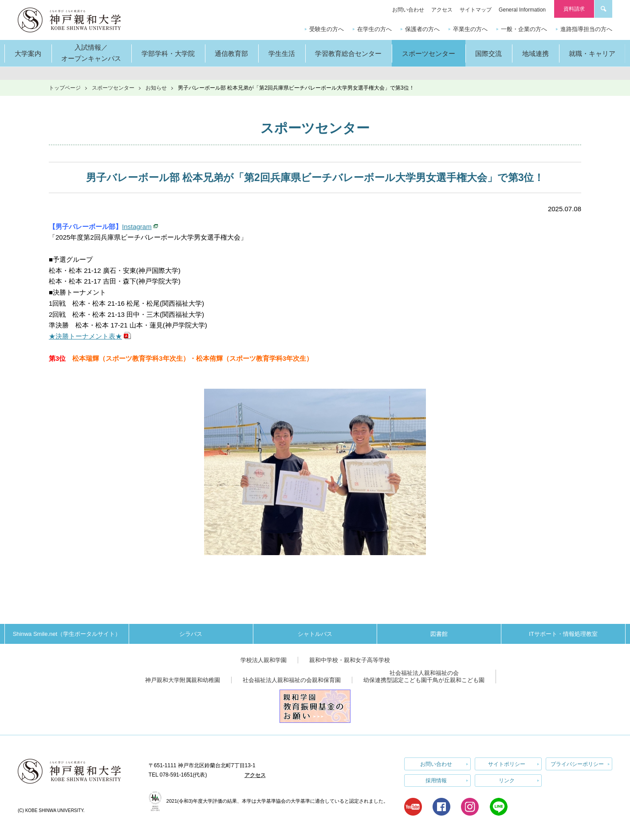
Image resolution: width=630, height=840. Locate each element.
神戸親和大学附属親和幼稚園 (183, 680)
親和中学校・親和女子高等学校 (350, 660)
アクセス (442, 10)
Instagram (137, 227)
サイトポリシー (507, 764)
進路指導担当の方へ (586, 29)
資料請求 (574, 9)
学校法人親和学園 (264, 660)
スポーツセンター (113, 88)
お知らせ (156, 88)
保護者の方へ (422, 29)
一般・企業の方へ (524, 29)
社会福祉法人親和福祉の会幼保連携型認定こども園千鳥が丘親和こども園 (424, 676)
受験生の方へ (327, 29)
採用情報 (436, 781)
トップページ (65, 88)
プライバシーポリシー (577, 764)
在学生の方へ (374, 29)
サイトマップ (476, 10)
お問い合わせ (408, 10)
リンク (507, 781)
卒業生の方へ (470, 29)
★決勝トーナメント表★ (85, 336)
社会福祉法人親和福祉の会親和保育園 (292, 680)
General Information (522, 10)
